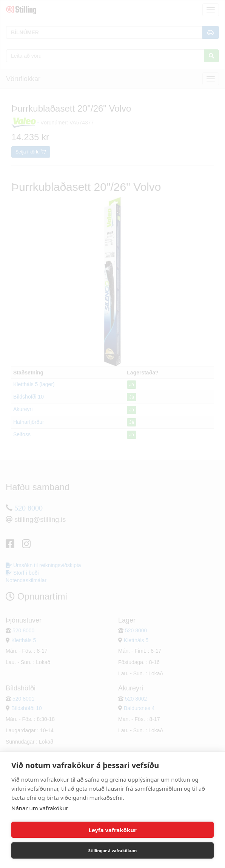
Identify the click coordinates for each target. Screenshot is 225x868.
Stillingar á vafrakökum (113, 850)
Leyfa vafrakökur (112, 830)
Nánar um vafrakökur (40, 808)
